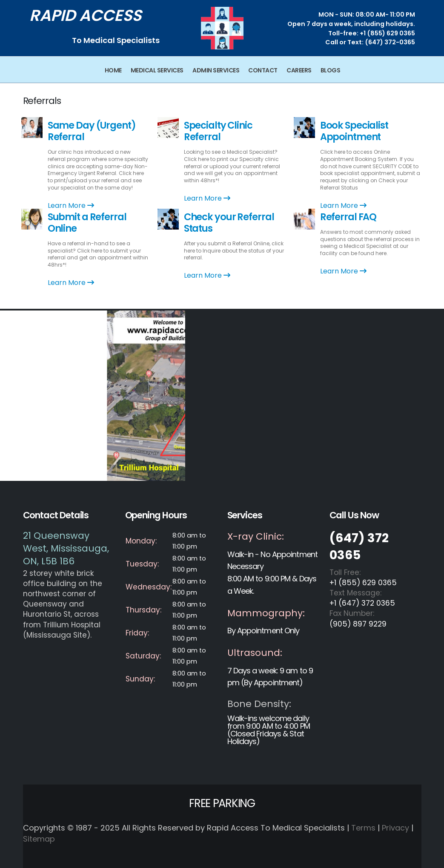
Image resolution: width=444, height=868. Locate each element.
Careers (299, 70)
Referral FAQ (348, 217)
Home (113, 70)
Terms (363, 828)
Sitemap (39, 839)
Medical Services (157, 70)
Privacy (395, 828)
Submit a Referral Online (87, 223)
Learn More (71, 206)
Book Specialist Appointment (354, 131)
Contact (263, 70)
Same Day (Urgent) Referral (92, 131)
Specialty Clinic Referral (218, 131)
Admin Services (216, 70)
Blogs (331, 70)
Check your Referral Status (229, 223)
